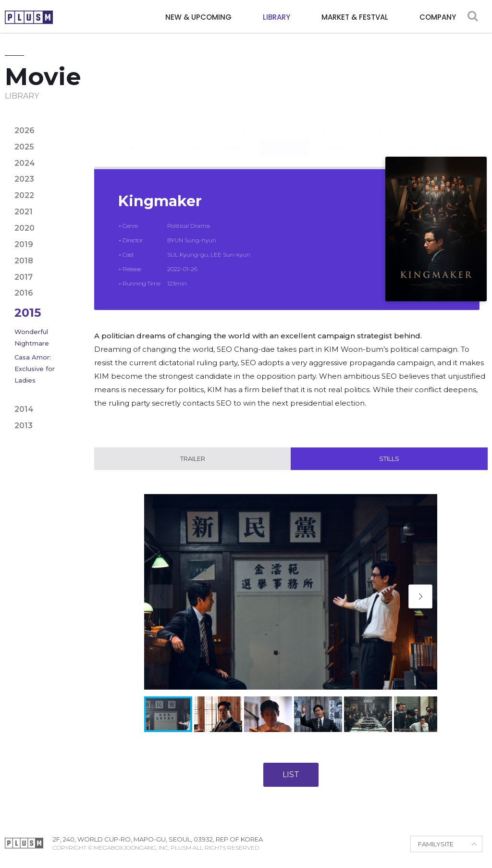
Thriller (420, 139)
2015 (28, 313)
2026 (25, 130)
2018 (24, 261)
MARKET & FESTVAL (355, 17)
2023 (24, 179)
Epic (388, 121)
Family (422, 121)
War (459, 139)
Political (285, 139)
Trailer (193, 459)
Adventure (164, 121)
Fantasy (465, 121)
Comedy (273, 121)
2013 (24, 426)
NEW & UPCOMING (198, 17)
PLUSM (29, 17)
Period (238, 139)
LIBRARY (277, 17)
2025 (24, 147)
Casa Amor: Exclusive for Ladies (35, 369)
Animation (222, 121)
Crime (314, 121)
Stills (389, 459)
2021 (24, 212)
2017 (24, 277)
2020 (25, 228)
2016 (24, 293)
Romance (336, 139)
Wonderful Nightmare (32, 337)
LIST (291, 775)
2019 (24, 244)
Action (114, 121)
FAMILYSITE (436, 844)
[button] (420, 597)
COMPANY (438, 17)
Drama (353, 121)
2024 (25, 163)
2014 (24, 409)
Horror (116, 139)
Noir (201, 139)
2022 (24, 195)
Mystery (162, 139)
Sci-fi (379, 139)
